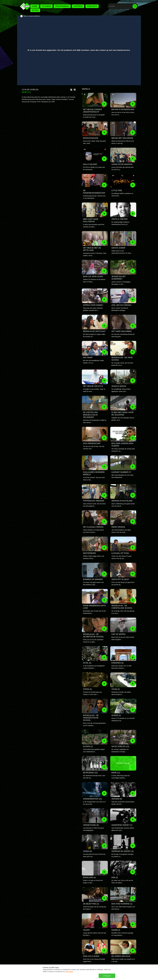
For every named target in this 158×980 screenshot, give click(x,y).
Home (35, 6)
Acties (35, 10)
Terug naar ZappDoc (32, 16)
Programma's (62, 6)
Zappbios (78, 6)
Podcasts (92, 6)
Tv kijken (46, 6)
